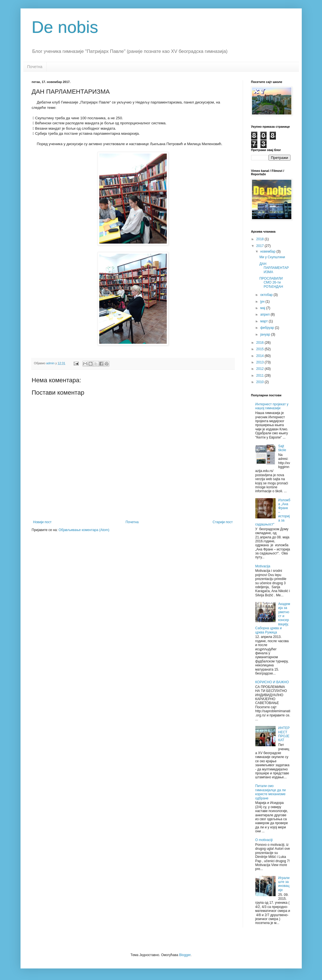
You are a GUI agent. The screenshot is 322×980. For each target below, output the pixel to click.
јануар (266, 334)
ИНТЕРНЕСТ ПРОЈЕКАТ (284, 734)
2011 (260, 376)
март (264, 321)
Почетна (35, 67)
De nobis (65, 27)
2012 (260, 369)
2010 (260, 382)
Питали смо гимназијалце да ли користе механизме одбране (271, 792)
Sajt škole (282, 448)
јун (263, 302)
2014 (260, 356)
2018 (260, 239)
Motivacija (263, 566)
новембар (268, 251)
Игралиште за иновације (284, 884)
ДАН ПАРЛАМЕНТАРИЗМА (274, 268)
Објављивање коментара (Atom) (84, 530)
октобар (267, 295)
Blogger (185, 955)
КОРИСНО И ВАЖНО (272, 682)
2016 (260, 343)
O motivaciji (264, 840)
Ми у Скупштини (272, 257)
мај (263, 308)
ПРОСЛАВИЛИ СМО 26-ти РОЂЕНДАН (271, 283)
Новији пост (42, 522)
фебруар (267, 328)
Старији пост (223, 522)
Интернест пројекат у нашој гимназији (272, 406)
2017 (260, 246)
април (265, 314)
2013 (260, 362)
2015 (260, 349)
